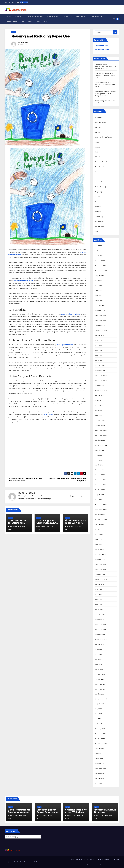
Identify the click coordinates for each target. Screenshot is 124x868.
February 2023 (100, 420)
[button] (114, 19)
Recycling (98, 192)
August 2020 (99, 525)
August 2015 (99, 779)
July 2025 (98, 281)
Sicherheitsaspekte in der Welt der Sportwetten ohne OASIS (105, 85)
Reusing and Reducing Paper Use (40, 36)
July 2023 (98, 400)
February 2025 (100, 306)
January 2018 (100, 679)
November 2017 (100, 689)
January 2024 (100, 370)
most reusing (48, 414)
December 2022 (101, 430)
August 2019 (99, 584)
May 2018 (98, 659)
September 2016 (101, 744)
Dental (97, 147)
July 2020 (98, 530)
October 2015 (100, 774)
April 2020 (99, 545)
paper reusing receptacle (71, 314)
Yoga (96, 232)
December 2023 (101, 375)
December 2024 (101, 316)
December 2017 (100, 684)
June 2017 (99, 714)
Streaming (99, 212)
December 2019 (101, 565)
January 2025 (100, 311)
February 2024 (100, 365)
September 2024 (101, 331)
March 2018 (99, 669)
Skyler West (24, 42)
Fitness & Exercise (102, 162)
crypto (97, 142)
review (97, 197)
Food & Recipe (100, 167)
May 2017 (98, 719)
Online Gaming (100, 187)
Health (14, 32)
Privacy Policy (96, 16)
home (97, 177)
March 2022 (99, 465)
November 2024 (101, 321)
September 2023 (101, 390)
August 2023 (99, 395)
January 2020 (100, 560)
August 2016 (99, 749)
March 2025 (99, 301)
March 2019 (99, 609)
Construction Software (103, 137)
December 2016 (101, 734)
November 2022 (101, 435)
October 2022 (100, 440)
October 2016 (100, 739)
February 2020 (100, 555)
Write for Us (27, 21)
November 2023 (101, 380)
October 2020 (100, 515)
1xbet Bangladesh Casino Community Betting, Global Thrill (105, 75)
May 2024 (98, 350)
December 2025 (101, 266)
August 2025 (99, 276)
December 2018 (101, 624)
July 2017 (98, 709)
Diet (96, 152)
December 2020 (101, 505)
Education (99, 157)
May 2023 (98, 410)
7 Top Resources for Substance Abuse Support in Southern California (105, 66)
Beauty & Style (100, 122)
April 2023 (99, 415)
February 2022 (100, 470)
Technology (99, 217)
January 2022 (100, 475)
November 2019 (101, 570)
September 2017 (101, 699)
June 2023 (99, 405)
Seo (96, 202)
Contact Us (53, 16)
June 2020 (99, 535)
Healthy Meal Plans (102, 50)
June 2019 (99, 594)
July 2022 (98, 455)
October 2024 (100, 326)
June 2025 (99, 286)
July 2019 (98, 589)
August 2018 (99, 644)
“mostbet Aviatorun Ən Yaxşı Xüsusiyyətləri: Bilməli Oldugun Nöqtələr (105, 94)
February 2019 (100, 614)
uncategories (100, 222)
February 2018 (100, 674)
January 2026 (100, 261)
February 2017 (100, 729)
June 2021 (99, 500)
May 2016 (98, 754)
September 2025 (101, 271)
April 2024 (99, 355)
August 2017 (99, 704)
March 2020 (99, 550)
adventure (99, 117)
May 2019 (98, 599)
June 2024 (99, 345)
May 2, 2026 (43, 815)
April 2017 (98, 724)
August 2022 (99, 450)
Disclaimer (81, 16)
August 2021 (99, 495)
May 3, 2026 (14, 815)
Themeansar (40, 862)
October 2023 (100, 385)
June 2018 (99, 654)
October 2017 (100, 694)
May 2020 (98, 540)
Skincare (98, 207)
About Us (19, 16)
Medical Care (100, 182)
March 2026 (99, 256)
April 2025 (99, 296)
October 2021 (100, 490)
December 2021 (101, 480)
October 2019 (100, 574)
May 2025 (98, 291)
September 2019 (101, 579)
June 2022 (99, 460)
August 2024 (99, 336)
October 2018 (100, 634)
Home (9, 16)
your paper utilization (65, 345)
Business (98, 127)
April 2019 (98, 604)
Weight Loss (99, 227)
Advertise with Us (35, 16)
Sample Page (12, 21)
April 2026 (99, 251)
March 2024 (99, 360)
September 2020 (101, 520)
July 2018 (98, 649)
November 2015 (100, 769)
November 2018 (101, 629)
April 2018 (98, 664)
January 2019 (100, 619)
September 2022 (101, 445)
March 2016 (99, 759)
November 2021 (100, 485)
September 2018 (101, 639)
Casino (97, 132)
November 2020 (101, 510)
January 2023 (100, 425)
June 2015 (99, 784)
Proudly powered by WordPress (14, 862)
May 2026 (98, 246)
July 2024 (98, 340)
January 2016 (100, 764)
